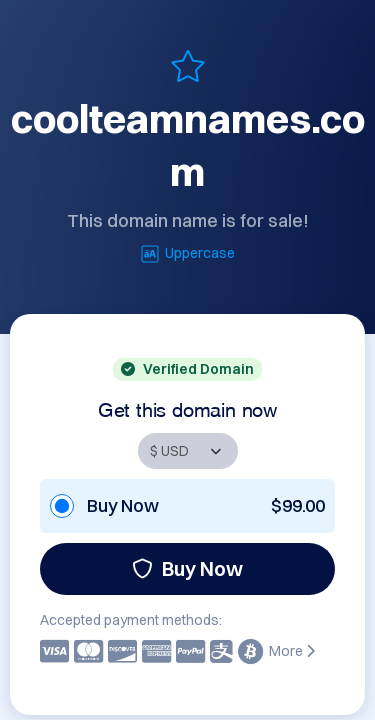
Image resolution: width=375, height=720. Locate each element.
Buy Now (187, 568)
